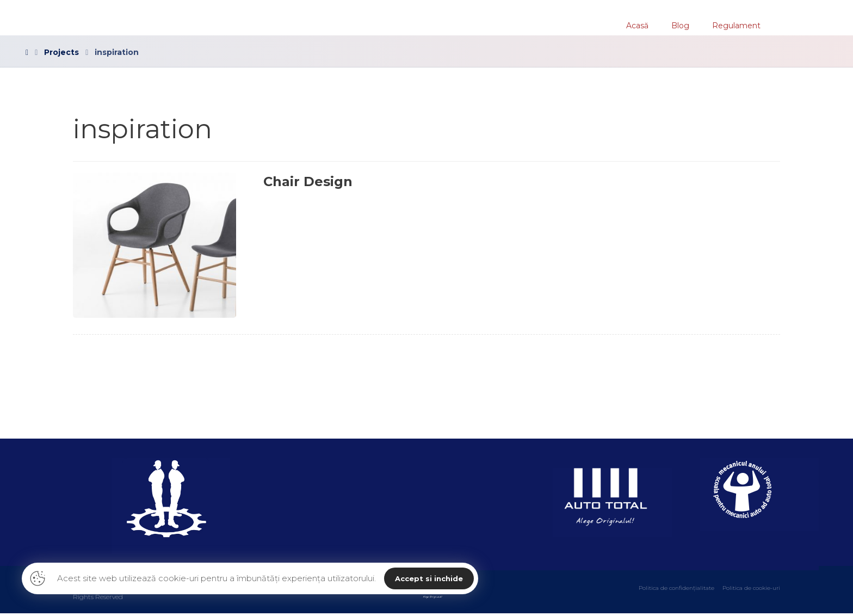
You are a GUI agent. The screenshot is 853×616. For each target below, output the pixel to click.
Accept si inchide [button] (429, 578)
